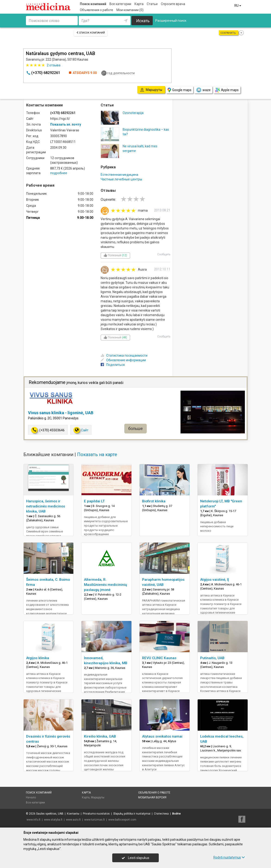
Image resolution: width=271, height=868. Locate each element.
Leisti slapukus (135, 858)
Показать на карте (97, 454)
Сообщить (164, 254)
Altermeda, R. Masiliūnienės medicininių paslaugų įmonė (106, 585)
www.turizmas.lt (95, 820)
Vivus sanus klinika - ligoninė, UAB (61, 413)
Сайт (81, 430)
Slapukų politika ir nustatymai (132, 814)
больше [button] (135, 428)
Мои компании (130, 10)
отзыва (54, 65)
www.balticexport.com (122, 820)
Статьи (152, 4)
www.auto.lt (73, 820)
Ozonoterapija (133, 113)
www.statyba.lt (53, 820)
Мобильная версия (152, 797)
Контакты (73, 814)
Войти (176, 814)
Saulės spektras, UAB (50, 814)
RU (238, 6)
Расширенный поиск (171, 21)
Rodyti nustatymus (229, 857)
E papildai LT (94, 501)
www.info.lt (34, 820)
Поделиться (113, 365)
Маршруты (98, 797)
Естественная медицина (119, 175)
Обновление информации (123, 360)
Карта (139, 4)
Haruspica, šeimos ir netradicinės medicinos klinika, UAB (46, 506)
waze (203, 90)
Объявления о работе (97, 10)
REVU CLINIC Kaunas (159, 658)
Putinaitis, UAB (212, 658)
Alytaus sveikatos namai (162, 736)
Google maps (179, 90)
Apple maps (227, 90)
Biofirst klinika (154, 501)
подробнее (59, 173)
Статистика (161, 814)
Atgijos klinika (38, 658)
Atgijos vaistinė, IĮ (215, 580)
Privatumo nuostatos (96, 814)
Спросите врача (173, 4)
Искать (143, 21)
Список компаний (91, 33)
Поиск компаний (93, 4)
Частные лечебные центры (121, 179)
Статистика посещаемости (124, 355)
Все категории (120, 4)
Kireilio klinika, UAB (100, 736)
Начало (31, 797)
